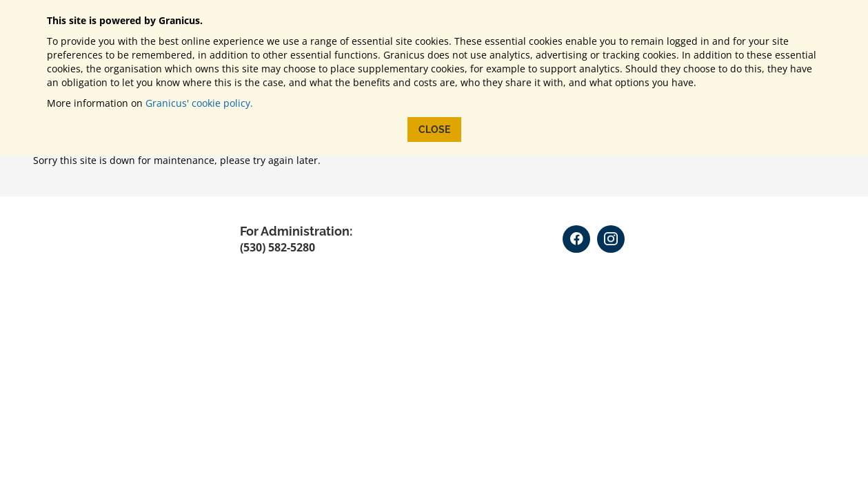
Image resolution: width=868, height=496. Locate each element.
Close (434, 130)
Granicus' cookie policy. (199, 103)
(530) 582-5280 (277, 247)
